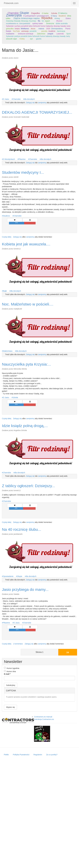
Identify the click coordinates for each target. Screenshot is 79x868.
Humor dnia (10, 671)
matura (41, 29)
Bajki (5, 291)
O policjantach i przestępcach (36, 16)
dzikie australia (62, 23)
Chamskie (13, 13)
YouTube (16, 31)
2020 (48, 29)
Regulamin (38, 755)
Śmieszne (50, 23)
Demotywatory (57, 29)
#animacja (61, 31)
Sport (68, 34)
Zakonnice (41, 34)
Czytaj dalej (7, 237)
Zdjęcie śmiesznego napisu (27, 18)
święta (17, 29)
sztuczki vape (11, 39)
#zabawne (10, 34)
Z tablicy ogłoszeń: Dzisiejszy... (28, 486)
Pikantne (22, 159)
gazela (39, 39)
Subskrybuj (11, 685)
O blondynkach (9, 159)
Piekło (6, 755)
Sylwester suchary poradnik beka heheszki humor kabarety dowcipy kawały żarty (38, 26)
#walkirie (52, 31)
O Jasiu (6, 99)
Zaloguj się (30, 103)
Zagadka (35, 13)
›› (68, 652)
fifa (39, 21)
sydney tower (38, 23)
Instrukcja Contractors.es (44, 719)
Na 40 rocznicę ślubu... (22, 529)
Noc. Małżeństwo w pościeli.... (28, 304)
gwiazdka (10, 29)
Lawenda (60, 34)
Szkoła (54, 13)
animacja (25, 31)
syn (31, 39)
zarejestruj (42, 103)
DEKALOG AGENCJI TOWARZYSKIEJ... (37, 112)
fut (43, 21)
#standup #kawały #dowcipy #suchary (21, 21)
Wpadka (47, 18)
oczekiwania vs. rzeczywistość (18, 23)
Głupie (24, 13)
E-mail (7, 674)
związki (50, 34)
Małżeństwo (8, 351)
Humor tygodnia (12, 668)
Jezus (33, 29)
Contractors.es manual (43, 717)
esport (47, 21)
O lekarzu (63, 13)
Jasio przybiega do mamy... (25, 589)
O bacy (54, 16)
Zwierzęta (14, 15)
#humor (59, 21)
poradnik (33, 31)
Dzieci (68, 18)
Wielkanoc (25, 29)
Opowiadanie (8, 576)
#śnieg (57, 18)
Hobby (22, 39)
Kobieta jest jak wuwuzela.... (26, 244)
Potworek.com (11, 3)
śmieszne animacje (26, 34)
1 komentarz (18, 644)
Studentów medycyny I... (23, 172)
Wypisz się (10, 707)
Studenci (62, 16)
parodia (44, 31)
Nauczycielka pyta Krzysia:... (26, 364)
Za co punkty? (52, 755)
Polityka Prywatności (21, 755)
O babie (45, 13)
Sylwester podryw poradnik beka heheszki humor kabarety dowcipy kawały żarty (38, 36)
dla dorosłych (29, 99)
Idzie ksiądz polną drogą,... (25, 426)
